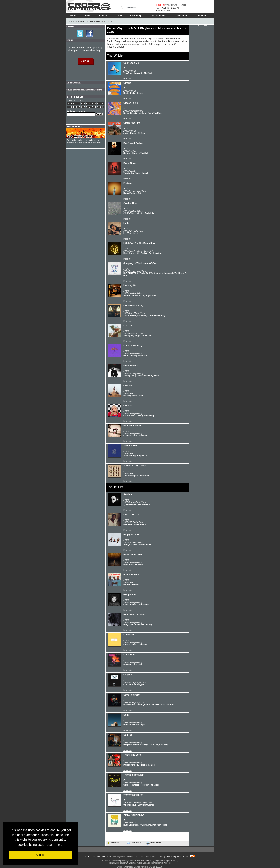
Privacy (162, 857)
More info (128, 79)
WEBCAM (171, 5)
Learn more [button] (55, 845)
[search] (131, 8)
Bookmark (113, 843)
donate (201, 15)
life (119, 15)
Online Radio (93, 21)
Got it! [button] (40, 855)
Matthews (165, 10)
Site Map (171, 857)
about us (181, 15)
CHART (182, 5)
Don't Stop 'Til (173, 8)
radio (87, 15)
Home (81, 21)
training (135, 15)
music (103, 15)
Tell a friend (134, 843)
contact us (158, 15)
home (71, 15)
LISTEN (160, 5)
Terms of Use (182, 857)
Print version (154, 843)
